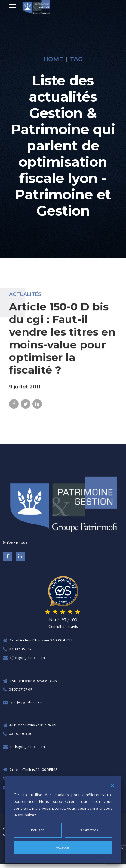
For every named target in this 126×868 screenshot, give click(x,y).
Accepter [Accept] (63, 847)
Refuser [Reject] (37, 830)
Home (53, 59)
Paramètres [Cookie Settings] (88, 830)
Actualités (25, 298)
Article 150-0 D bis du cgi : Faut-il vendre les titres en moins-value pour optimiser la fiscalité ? (62, 342)
